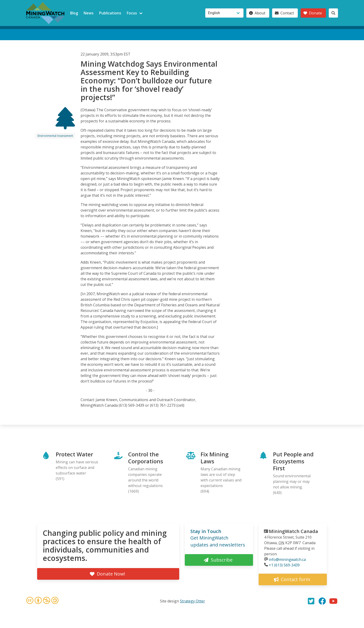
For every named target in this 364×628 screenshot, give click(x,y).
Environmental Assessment (55, 136)
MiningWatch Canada (293, 531)
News (89, 13)
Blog (74, 13)
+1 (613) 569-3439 (284, 565)
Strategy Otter (192, 601)
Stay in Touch (206, 531)
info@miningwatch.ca (287, 559)
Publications (110, 13)
